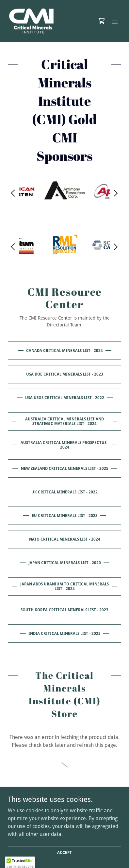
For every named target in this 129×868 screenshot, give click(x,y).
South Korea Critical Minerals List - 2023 (64, 610)
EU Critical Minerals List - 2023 (65, 516)
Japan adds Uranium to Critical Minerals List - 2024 (64, 586)
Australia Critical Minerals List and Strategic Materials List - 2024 (64, 421)
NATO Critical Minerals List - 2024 (65, 539)
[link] (31, 21)
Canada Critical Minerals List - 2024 (64, 351)
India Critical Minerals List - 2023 (64, 634)
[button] (115, 21)
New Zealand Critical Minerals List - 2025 (65, 469)
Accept (64, 852)
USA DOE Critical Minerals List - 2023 (65, 374)
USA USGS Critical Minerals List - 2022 (65, 398)
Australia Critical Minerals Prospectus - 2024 (65, 445)
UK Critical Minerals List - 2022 (64, 492)
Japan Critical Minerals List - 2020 (65, 563)
